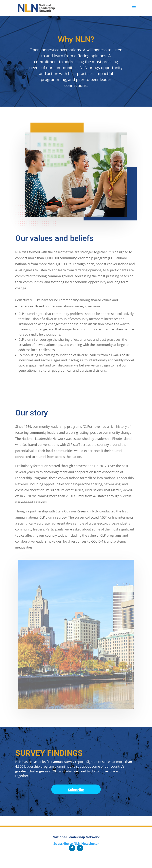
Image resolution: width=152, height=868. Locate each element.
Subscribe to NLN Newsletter (76, 844)
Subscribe (76, 790)
